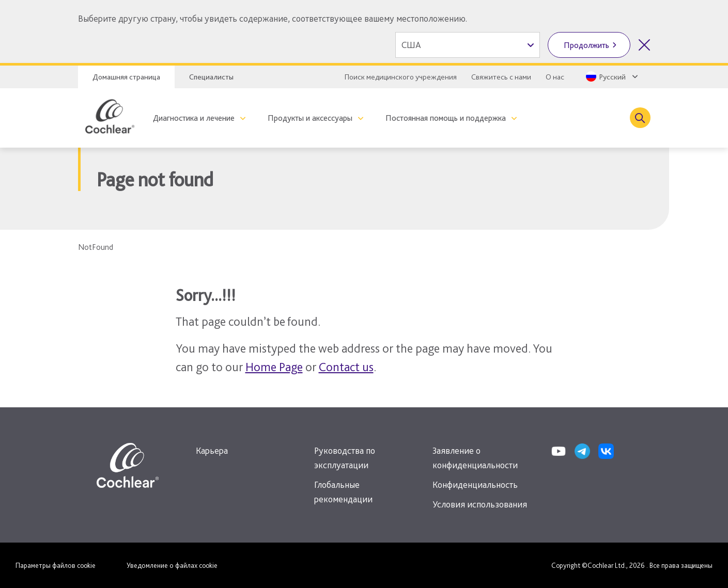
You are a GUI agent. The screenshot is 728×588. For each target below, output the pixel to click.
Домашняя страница (126, 77)
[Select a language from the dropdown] (611, 76)
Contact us (346, 367)
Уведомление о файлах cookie (172, 565)
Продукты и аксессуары (310, 118)
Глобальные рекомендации (343, 492)
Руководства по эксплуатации (345, 458)
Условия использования (480, 504)
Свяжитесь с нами (501, 77)
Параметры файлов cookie (56, 565)
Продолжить (586, 45)
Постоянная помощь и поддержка (446, 118)
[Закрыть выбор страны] (644, 45)
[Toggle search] (640, 118)
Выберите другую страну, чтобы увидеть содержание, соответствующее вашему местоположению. (273, 18)
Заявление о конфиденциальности (475, 458)
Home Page (274, 367)
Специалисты (211, 77)
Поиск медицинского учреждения (401, 77)
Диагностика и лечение (194, 118)
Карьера (212, 450)
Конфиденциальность (475, 484)
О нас (555, 77)
